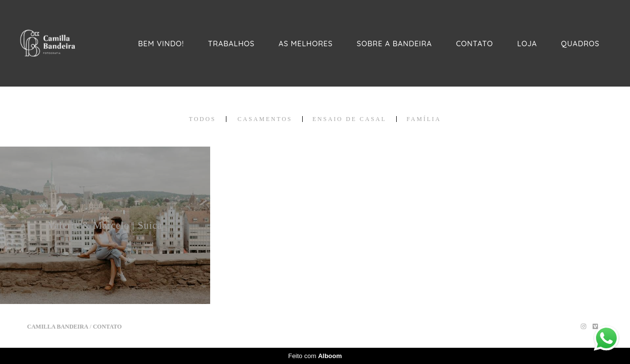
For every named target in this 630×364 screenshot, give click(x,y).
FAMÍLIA (424, 119)
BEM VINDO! (161, 44)
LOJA (527, 44)
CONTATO (474, 44)
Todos (203, 119)
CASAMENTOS (265, 119)
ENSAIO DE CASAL (349, 119)
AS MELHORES (306, 44)
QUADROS (580, 44)
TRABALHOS (232, 44)
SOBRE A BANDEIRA (394, 44)
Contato (108, 327)
